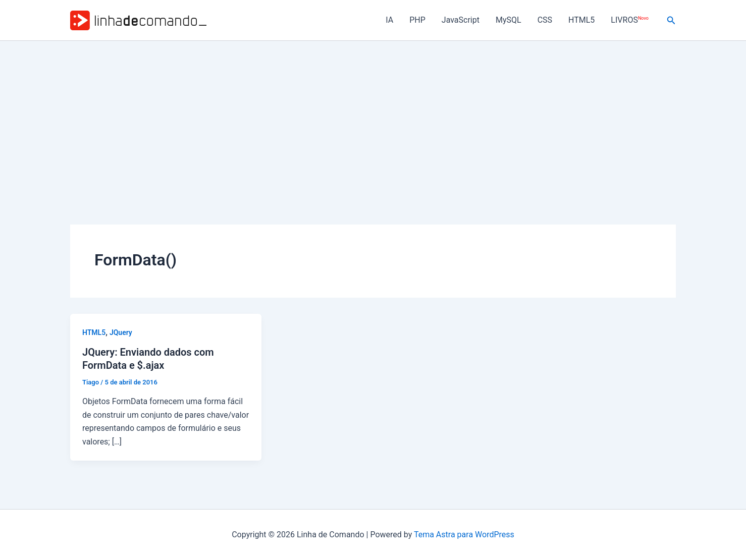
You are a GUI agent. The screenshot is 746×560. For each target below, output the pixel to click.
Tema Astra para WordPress (464, 535)
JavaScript (461, 20)
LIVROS (629, 20)
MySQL (509, 20)
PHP (417, 20)
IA (389, 20)
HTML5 (581, 20)
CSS (545, 20)
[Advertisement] (373, 117)
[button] (671, 20)
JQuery (121, 332)
